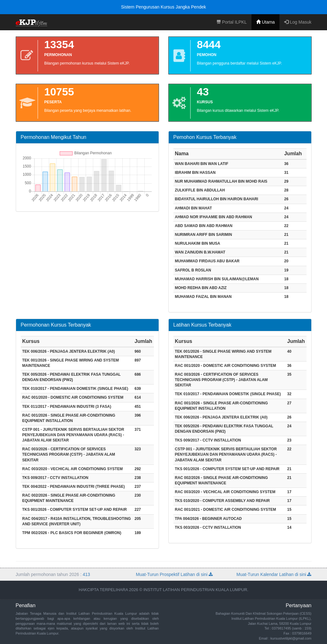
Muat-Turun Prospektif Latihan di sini (174, 574)
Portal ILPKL (232, 22)
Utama (265, 22)
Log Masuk (298, 22)
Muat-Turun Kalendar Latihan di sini (274, 574)
